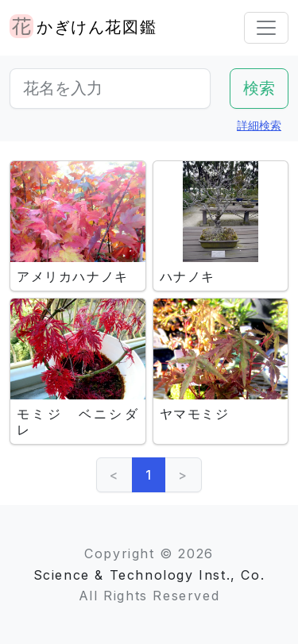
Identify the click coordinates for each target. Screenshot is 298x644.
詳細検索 (259, 125)
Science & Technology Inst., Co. (149, 575)
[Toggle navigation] (266, 28)
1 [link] (149, 475)
